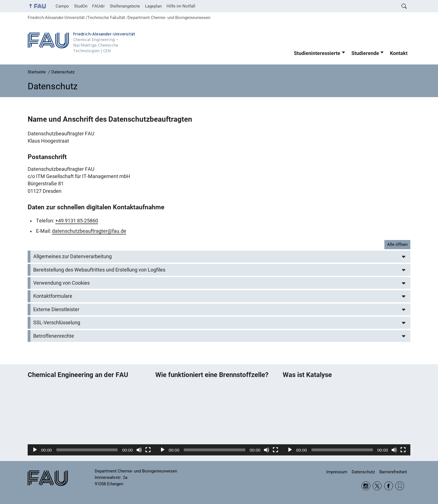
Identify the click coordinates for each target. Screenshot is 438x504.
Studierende (365, 53)
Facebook (389, 486)
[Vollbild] (148, 450)
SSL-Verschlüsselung (57, 323)
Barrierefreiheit (393, 472)
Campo (62, 6)
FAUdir (98, 6)
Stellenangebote (125, 6)
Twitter (377, 486)
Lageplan (153, 6)
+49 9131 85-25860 (77, 221)
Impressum (337, 472)
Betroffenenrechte (54, 336)
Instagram (366, 486)
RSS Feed (400, 486)
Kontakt (399, 53)
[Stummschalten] (139, 450)
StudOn (81, 6)
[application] (91, 420)
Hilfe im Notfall (181, 6)
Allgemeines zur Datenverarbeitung (72, 256)
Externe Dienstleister (56, 309)
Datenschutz (363, 472)
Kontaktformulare (53, 296)
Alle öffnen (397, 244)
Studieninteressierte (317, 53)
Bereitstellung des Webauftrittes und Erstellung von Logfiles (99, 270)
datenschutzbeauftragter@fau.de (89, 231)
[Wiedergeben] (35, 450)
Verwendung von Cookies (61, 283)
